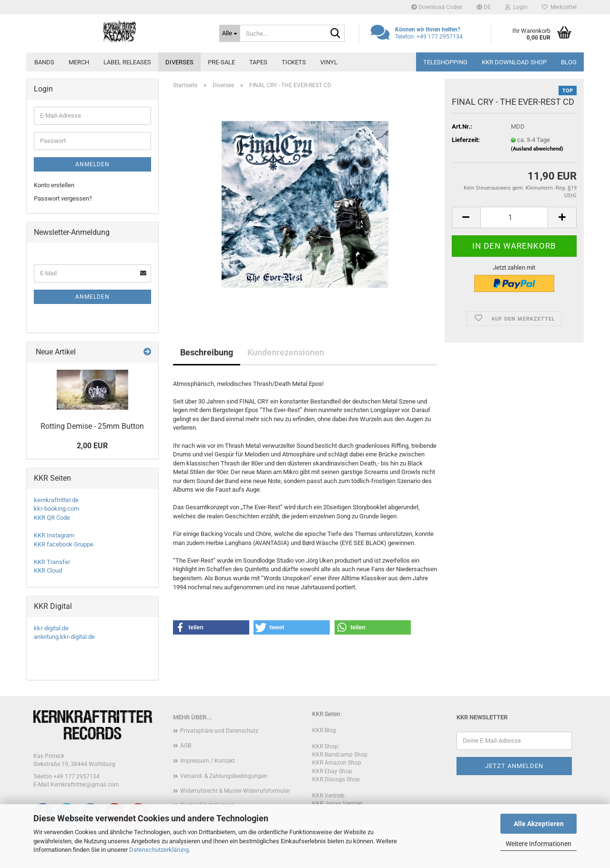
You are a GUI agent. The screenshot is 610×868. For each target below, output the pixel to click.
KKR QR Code (52, 518)
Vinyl (329, 62)
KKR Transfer (52, 562)
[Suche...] (230, 33)
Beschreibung (207, 352)
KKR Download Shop (514, 62)
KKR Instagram (54, 535)
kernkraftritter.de (56, 500)
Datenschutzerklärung (159, 850)
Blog (569, 62)
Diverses (179, 62)
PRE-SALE (221, 62)
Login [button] (516, 7)
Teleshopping (445, 62)
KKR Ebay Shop (332, 771)
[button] (484, 7)
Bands (44, 62)
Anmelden (92, 164)
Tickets (294, 62)
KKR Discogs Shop (336, 779)
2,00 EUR (92, 446)
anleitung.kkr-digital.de (64, 637)
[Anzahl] (514, 217)
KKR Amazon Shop (337, 763)
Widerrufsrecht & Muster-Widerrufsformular (235, 791)
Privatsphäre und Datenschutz (219, 731)
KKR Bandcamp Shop (340, 755)
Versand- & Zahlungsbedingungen (224, 776)
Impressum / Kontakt (208, 761)
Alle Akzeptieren (539, 824)
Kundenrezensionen (286, 352)
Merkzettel (559, 7)
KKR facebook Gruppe (64, 544)
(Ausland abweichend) (537, 149)
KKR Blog (324, 730)
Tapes (258, 62)
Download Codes (437, 7)
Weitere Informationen (539, 844)
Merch (79, 62)
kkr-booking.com (56, 509)
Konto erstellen (54, 185)
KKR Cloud (48, 570)
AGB (186, 746)
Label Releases (127, 62)
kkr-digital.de (51, 628)
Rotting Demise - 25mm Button (92, 426)
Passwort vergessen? (63, 198)
